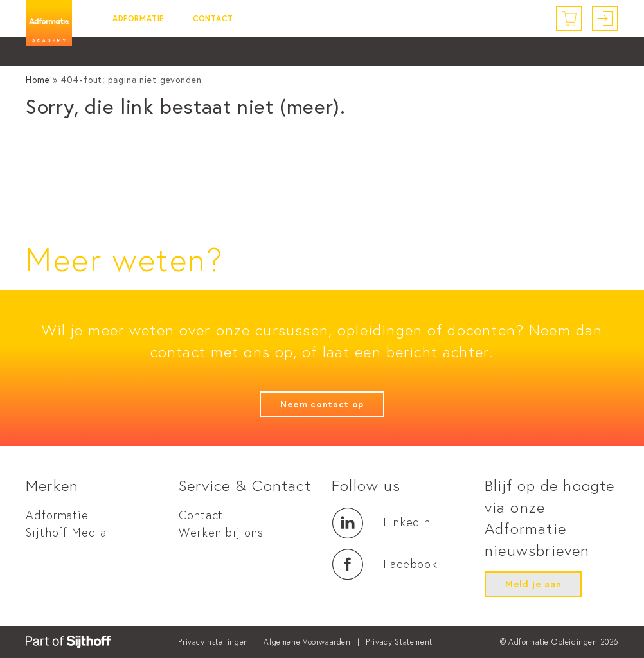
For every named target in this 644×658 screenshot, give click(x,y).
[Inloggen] (605, 19)
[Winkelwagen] (569, 19)
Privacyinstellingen (213, 642)
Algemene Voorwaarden (307, 642)
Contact (213, 18)
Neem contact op (322, 404)
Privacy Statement (399, 642)
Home (38, 80)
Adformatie (138, 18)
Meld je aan (533, 584)
